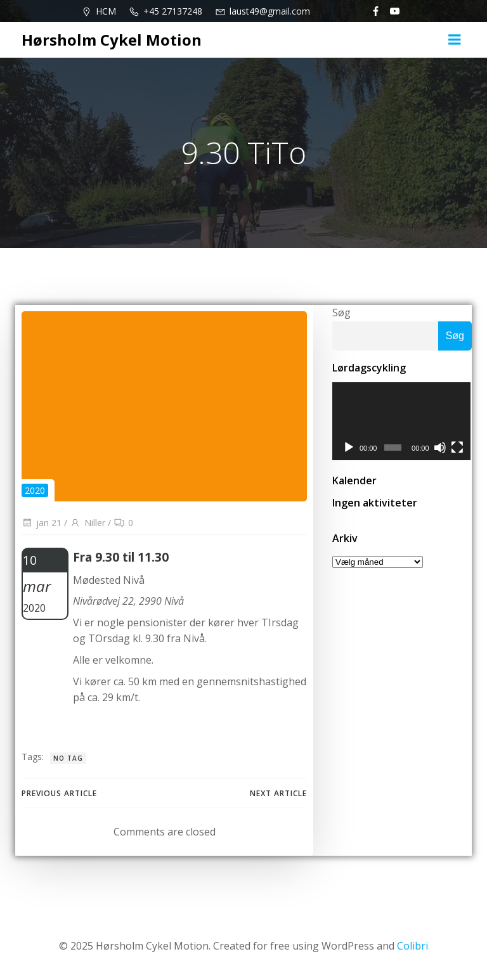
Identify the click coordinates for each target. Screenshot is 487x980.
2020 (35, 490)
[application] (402, 422)
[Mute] (441, 448)
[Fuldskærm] (458, 448)
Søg (341, 313)
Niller (88, 523)
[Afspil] (349, 448)
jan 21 (42, 523)
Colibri (412, 946)
